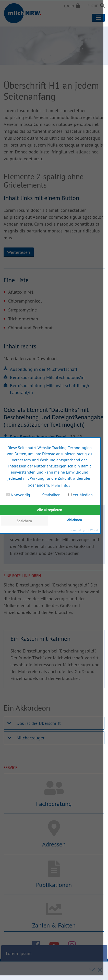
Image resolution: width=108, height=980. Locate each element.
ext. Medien (81, 495)
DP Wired (92, 530)
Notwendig (18, 495)
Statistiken (49, 495)
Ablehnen (75, 520)
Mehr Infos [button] (61, 485)
